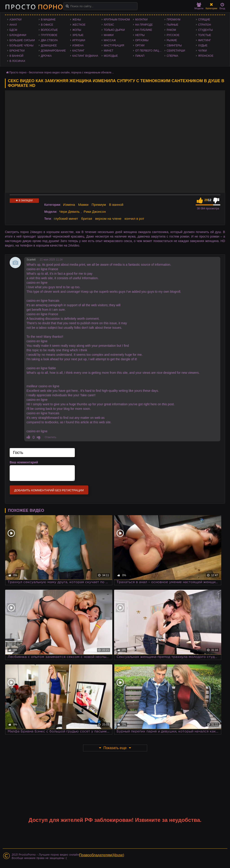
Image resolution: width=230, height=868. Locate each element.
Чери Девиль (70, 212)
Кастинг (78, 51)
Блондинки (18, 35)
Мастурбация (114, 45)
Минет (109, 51)
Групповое (49, 35)
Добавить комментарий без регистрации (49, 490)
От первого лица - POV (150, 51)
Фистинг (205, 40)
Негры (140, 35)
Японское (206, 56)
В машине (48, 20)
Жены (77, 20)
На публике (144, 30)
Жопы (77, 30)
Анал (13, 25)
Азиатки (15, 20)
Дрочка (46, 56)
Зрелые (78, 35)
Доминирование (53, 51)
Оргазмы (142, 40)
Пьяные (172, 25)
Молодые (111, 56)
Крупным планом (117, 20)
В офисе (47, 25)
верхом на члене (108, 219)
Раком (171, 30)
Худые (203, 45)
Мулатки (141, 20)
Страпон (205, 25)
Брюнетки (17, 51)
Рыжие (172, 40)
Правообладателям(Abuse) (102, 855)
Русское (173, 35)
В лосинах (17, 61)
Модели (199, 6)
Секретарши (176, 51)
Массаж (110, 40)
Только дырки (114, 30)
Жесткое (79, 25)
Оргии (140, 45)
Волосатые (49, 30)
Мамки (109, 35)
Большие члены (21, 45)
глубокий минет (66, 219)
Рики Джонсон (95, 212)
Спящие (204, 20)
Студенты (205, 30)
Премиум (174, 20)
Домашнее (49, 45)
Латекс (109, 25)
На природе (144, 25)
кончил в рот (134, 219)
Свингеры (174, 45)
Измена (78, 45)
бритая (86, 219)
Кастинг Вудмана (85, 56)
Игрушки (79, 40)
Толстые (205, 35)
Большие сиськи (22, 40)
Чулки (202, 51)
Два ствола (49, 40)
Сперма (172, 56)
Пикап (140, 56)
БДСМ (13, 30)
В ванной (16, 56)
